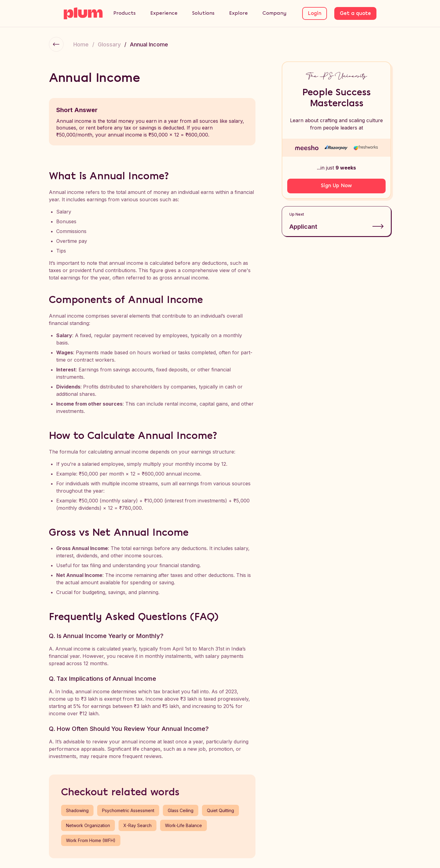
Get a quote (355, 14)
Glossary (109, 44)
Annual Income (149, 44)
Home (81, 44)
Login (315, 14)
